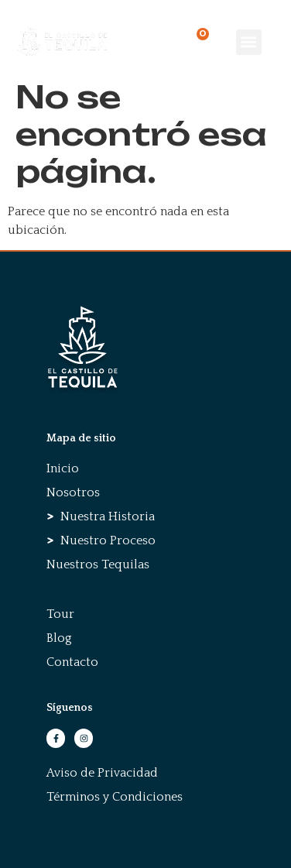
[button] (249, 42)
